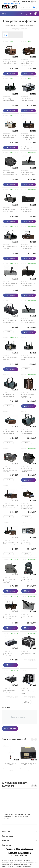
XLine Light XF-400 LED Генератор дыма (28, 284)
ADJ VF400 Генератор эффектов (10, 358)
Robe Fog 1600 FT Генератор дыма (9, 654)
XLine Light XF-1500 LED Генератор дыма (28, 321)
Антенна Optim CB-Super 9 (11, 764)
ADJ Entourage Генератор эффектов (28, 543)
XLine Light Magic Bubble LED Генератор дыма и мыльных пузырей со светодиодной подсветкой (28, 507)
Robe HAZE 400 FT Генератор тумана (27, 100)
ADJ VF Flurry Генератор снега (9, 100)
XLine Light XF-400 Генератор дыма (27, 210)
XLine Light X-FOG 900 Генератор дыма (10, 137)
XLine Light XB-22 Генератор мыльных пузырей (28, 470)
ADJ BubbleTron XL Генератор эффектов (10, 174)
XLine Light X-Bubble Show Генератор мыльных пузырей (28, 63)
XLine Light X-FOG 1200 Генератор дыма (28, 247)
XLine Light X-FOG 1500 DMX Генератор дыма (10, 506)
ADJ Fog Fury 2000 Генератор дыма (9, 395)
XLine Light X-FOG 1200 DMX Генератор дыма (10, 543)
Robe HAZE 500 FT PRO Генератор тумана (28, 654)
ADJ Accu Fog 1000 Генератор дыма (27, 580)
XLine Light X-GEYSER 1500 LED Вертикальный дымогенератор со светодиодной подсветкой (28, 396)
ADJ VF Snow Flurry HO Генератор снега (10, 321)
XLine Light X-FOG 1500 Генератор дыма (10, 432)
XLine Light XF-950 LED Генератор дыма (10, 284)
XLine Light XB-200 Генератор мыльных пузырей (10, 581)
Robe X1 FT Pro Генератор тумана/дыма (27, 692)
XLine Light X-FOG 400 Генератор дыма (10, 617)
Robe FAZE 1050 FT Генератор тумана (9, 691)
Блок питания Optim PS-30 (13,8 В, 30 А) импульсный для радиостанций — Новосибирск (28, 764)
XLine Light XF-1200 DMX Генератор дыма (28, 174)
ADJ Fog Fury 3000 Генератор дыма (27, 432)
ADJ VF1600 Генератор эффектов (10, 247)
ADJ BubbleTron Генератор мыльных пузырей (10, 470)
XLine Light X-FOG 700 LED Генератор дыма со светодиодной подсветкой (28, 137)
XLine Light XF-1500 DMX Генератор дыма (10, 210)
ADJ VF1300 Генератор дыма (28, 358)
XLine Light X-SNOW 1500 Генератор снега (10, 63)
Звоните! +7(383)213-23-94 (22, 1)
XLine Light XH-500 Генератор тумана (27, 617)
